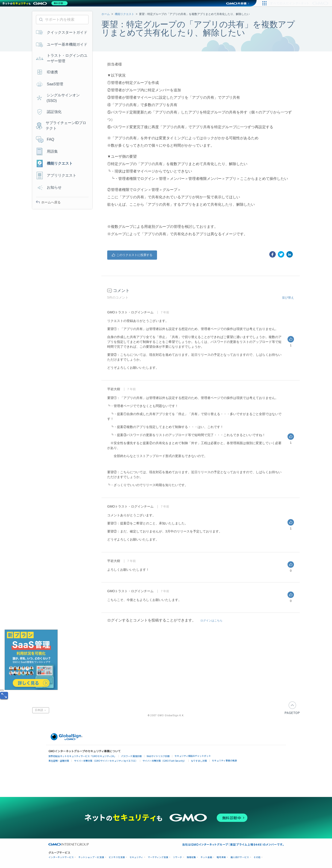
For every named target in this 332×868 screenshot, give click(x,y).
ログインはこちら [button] (211, 621)
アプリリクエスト (56, 175)
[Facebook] (273, 254)
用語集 (47, 152)
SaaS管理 (50, 84)
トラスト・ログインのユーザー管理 (62, 58)
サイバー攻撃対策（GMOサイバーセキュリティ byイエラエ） (106, 761)
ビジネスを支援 (117, 857)
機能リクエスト (125, 14)
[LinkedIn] (290, 254)
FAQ (45, 140)
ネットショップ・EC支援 (91, 857)
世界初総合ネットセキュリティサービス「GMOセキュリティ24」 (82, 756)
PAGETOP (292, 708)
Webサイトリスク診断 (158, 756)
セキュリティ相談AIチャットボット (193, 756)
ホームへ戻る (48, 202)
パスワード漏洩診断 (131, 756)
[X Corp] (281, 254)
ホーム (106, 14)
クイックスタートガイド (62, 33)
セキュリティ (136, 857)
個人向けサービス (240, 857)
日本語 (41, 710)
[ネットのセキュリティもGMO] (35, 3)
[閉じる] (2, 690)
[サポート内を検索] (62, 20)
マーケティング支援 (158, 857)
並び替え (288, 298)
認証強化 (49, 112)
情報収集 (191, 857)
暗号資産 (221, 857)
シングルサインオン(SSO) (58, 98)
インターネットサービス (61, 857)
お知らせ (49, 187)
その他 (257, 857)
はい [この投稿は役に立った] (132, 255)
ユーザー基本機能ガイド (62, 45)
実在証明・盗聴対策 (59, 761)
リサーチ (178, 857)
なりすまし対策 (199, 761)
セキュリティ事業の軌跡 (224, 760)
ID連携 (47, 72)
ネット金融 (206, 857)
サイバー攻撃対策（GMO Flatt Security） (164, 761)
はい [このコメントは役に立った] (291, 339)
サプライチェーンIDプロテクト (61, 126)
